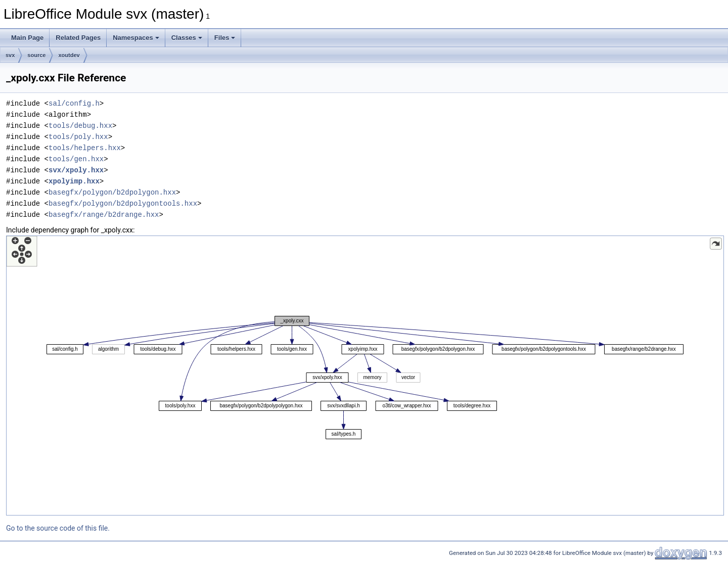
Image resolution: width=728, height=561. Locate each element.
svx (10, 55)
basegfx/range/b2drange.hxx (104, 215)
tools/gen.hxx (76, 159)
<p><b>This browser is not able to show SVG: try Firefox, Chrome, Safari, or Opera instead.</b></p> (365, 376)
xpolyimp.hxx (74, 181)
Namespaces (136, 38)
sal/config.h (74, 103)
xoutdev (69, 55)
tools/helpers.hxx (85, 148)
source (36, 55)
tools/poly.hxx (78, 137)
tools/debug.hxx (80, 126)
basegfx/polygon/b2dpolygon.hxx (112, 192)
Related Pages (78, 38)
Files (225, 38)
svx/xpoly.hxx (76, 170)
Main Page (27, 38)
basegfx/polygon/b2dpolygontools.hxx (123, 203)
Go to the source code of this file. (58, 528)
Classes (187, 38)
